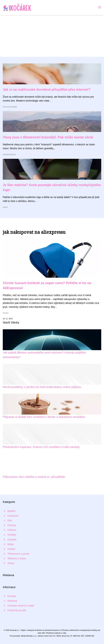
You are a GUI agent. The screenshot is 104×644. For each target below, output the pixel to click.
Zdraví (13, 154)
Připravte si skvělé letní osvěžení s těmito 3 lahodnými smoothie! (44, 417)
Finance (6, 107)
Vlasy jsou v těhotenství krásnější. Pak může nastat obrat (48, 137)
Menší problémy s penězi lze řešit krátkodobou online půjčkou (42, 387)
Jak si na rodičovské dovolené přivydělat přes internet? (47, 89)
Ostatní (6, 313)
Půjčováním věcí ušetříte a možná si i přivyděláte (34, 477)
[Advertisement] (52, 36)
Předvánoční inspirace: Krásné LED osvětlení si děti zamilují (41, 447)
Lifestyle (14, 107)
